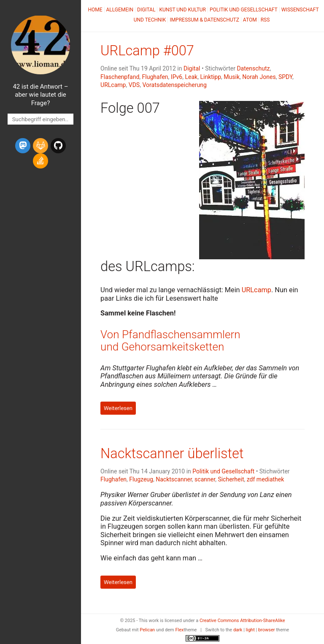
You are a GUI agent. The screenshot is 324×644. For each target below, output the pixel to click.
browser (267, 630)
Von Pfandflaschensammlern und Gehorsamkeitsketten (170, 341)
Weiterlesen (118, 408)
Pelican (147, 630)
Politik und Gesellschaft (244, 10)
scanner (205, 479)
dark (238, 630)
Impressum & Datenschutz (204, 20)
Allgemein (120, 10)
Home (95, 10)
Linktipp (211, 77)
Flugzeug (141, 479)
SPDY (285, 77)
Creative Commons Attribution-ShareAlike (242, 621)
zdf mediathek (266, 479)
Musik (232, 77)
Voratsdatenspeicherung (174, 85)
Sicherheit (231, 479)
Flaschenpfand (120, 77)
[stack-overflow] (40, 161)
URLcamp (113, 85)
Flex (179, 630)
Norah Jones (259, 77)
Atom (250, 20)
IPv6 (177, 77)
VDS (134, 85)
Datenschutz (253, 68)
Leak (192, 77)
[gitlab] (40, 146)
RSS (265, 20)
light (250, 630)
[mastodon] (23, 146)
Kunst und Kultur (182, 10)
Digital (146, 10)
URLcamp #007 (147, 51)
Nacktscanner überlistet (172, 454)
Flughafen (155, 77)
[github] (58, 146)
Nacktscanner (174, 479)
